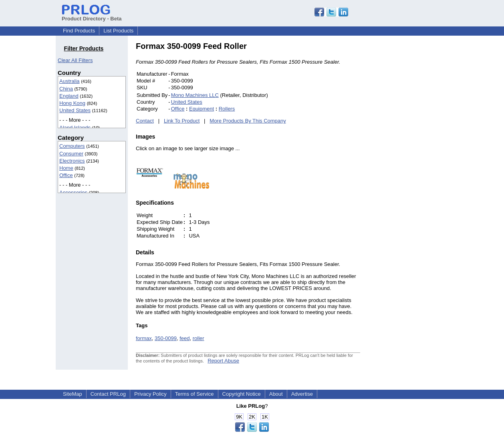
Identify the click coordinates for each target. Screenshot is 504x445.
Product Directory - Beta (92, 16)
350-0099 (166, 338)
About (276, 394)
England (69, 96)
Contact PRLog (108, 394)
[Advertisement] (414, 162)
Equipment (202, 109)
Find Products (79, 31)
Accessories (73, 192)
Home (66, 168)
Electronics (72, 161)
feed (184, 338)
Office (66, 175)
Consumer (71, 154)
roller (199, 338)
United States (75, 110)
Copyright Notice (242, 394)
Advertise (302, 394)
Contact (145, 121)
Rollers (227, 109)
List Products (118, 31)
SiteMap (73, 394)
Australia (70, 81)
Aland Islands (75, 128)
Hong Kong (72, 103)
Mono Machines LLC (195, 95)
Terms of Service (195, 394)
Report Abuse (223, 361)
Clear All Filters (75, 60)
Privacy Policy (150, 394)
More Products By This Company (248, 121)
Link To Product (182, 121)
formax (144, 338)
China (66, 89)
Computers (72, 146)
